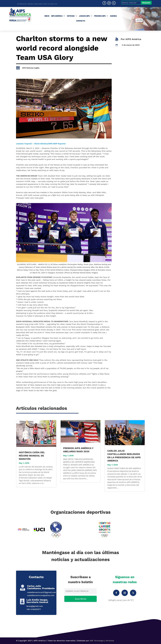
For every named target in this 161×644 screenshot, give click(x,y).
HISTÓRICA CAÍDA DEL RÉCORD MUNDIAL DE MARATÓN (32, 456)
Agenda (113, 16)
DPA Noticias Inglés (31, 68)
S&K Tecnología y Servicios (102, 641)
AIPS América (57, 16)
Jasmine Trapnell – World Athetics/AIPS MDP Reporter (41, 144)
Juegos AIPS (84, 16)
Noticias (71, 16)
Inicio (47, 16)
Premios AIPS (100, 16)
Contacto (80, 21)
